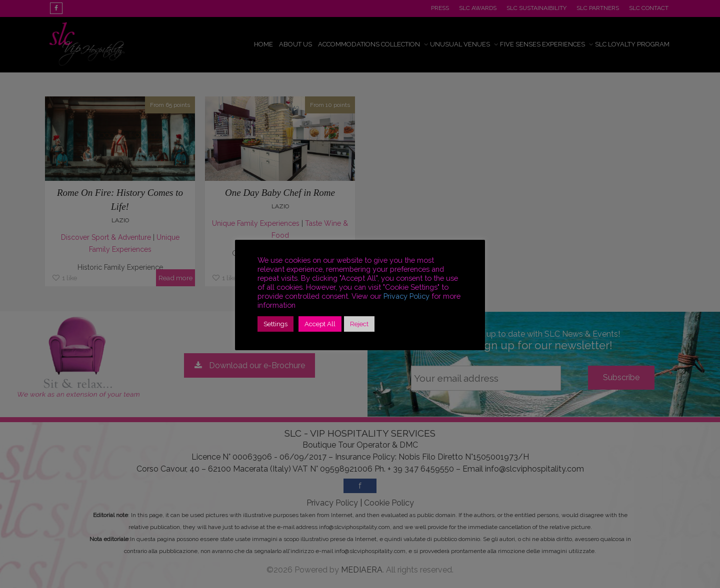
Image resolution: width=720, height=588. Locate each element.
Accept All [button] (320, 324)
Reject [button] (359, 324)
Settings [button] (275, 324)
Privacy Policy (406, 296)
